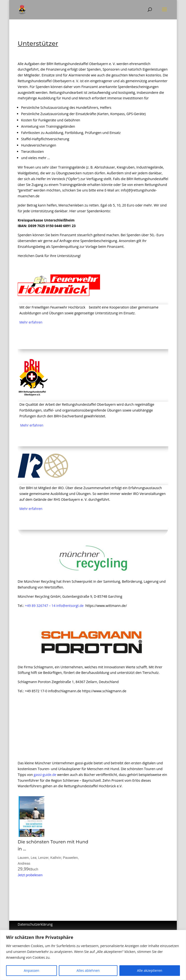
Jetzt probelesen (30, 875)
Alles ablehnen (88, 970)
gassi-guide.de (45, 775)
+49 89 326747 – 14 (40, 606)
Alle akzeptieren (150, 970)
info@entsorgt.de (70, 606)
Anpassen (31, 970)
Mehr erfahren (31, 322)
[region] (93, 955)
